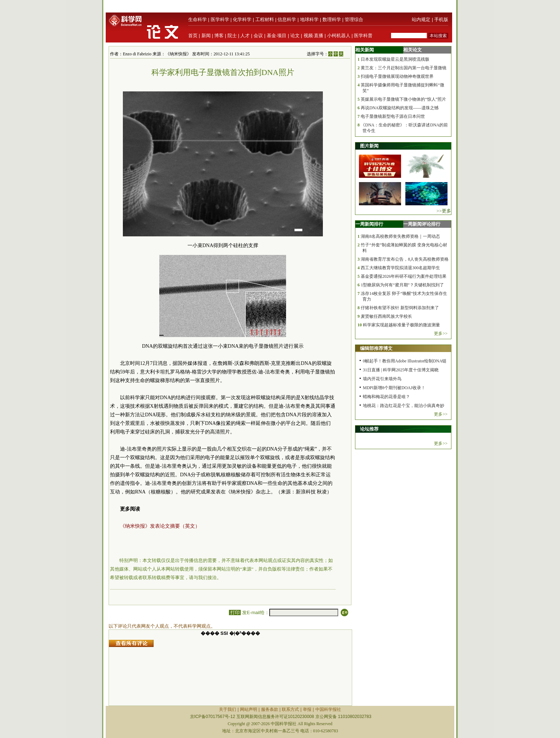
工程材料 (265, 19)
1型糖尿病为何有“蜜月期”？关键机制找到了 (402, 285)
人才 (245, 36)
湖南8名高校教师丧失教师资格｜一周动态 (400, 236)
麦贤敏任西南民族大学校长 (386, 316)
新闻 (206, 36)
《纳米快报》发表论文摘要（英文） (160, 526)
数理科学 (332, 19)
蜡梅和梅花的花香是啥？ (386, 397)
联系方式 (290, 709)
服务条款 (270, 709)
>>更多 (444, 211)
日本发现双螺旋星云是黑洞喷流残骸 (395, 59)
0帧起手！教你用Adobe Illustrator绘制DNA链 (405, 361)
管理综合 (354, 19)
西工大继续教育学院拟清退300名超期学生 (400, 268)
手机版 (441, 19)
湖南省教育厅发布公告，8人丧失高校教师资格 (405, 259)
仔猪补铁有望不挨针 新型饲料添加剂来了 (400, 308)
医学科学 (220, 19)
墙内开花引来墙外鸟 (382, 379)
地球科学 (309, 19)
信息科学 (287, 19)
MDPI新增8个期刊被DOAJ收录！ (394, 388)
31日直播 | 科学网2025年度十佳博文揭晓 (401, 370)
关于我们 (227, 709)
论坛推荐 (369, 429)
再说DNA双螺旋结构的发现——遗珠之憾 (400, 108)
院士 (232, 36)
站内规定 (421, 19)
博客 (219, 36)
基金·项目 (277, 36)
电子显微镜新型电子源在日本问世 (393, 116)
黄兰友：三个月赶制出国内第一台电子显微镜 (404, 68)
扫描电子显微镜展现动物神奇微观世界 (397, 76)
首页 (193, 36)
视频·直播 (314, 36)
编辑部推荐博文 (376, 348)
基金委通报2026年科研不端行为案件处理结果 (404, 276)
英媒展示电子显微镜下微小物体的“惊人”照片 (403, 99)
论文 (295, 36)
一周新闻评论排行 (422, 224)
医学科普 (363, 36)
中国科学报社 (328, 709)
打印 (235, 613)
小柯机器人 (339, 36)
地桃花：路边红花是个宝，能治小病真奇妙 (404, 406)
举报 (307, 709)
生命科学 (197, 19)
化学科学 (242, 19)
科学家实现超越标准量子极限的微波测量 (401, 325)
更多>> (441, 333)
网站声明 (249, 709)
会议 (258, 36)
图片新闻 (369, 146)
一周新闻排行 (369, 224)
